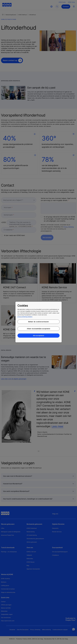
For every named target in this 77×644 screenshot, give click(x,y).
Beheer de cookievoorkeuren (38, 322)
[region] (38, 322)
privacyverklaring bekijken (25, 317)
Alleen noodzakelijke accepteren (38, 329)
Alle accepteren (39, 336)
